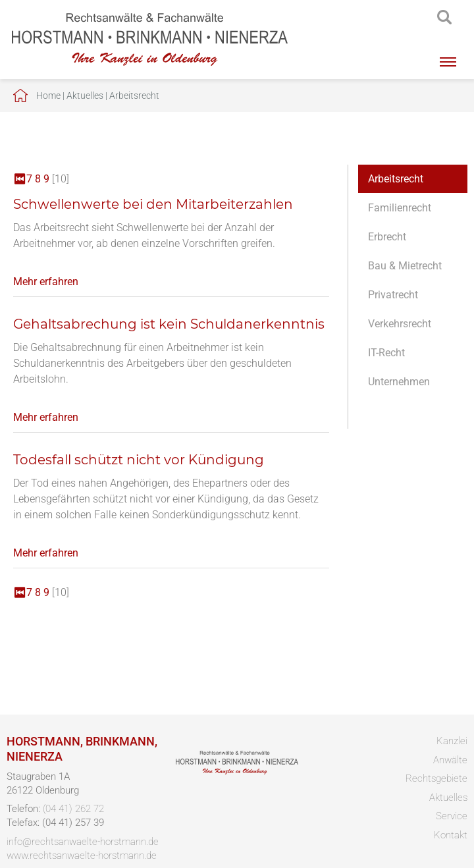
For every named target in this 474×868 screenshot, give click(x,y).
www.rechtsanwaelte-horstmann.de (82, 855)
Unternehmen (399, 382)
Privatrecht (393, 295)
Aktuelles (85, 95)
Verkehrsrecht (400, 324)
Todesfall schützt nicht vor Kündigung (139, 460)
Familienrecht (400, 208)
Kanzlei (452, 741)
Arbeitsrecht (134, 95)
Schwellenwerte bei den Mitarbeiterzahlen (153, 204)
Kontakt (451, 835)
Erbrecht (387, 237)
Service (452, 816)
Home (48, 95)
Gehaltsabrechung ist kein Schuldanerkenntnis (169, 324)
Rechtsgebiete (436, 778)
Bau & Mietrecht (405, 266)
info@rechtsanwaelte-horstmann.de (83, 842)
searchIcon (444, 18)
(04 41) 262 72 (73, 809)
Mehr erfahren (46, 282)
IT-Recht (386, 353)
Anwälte (450, 760)
